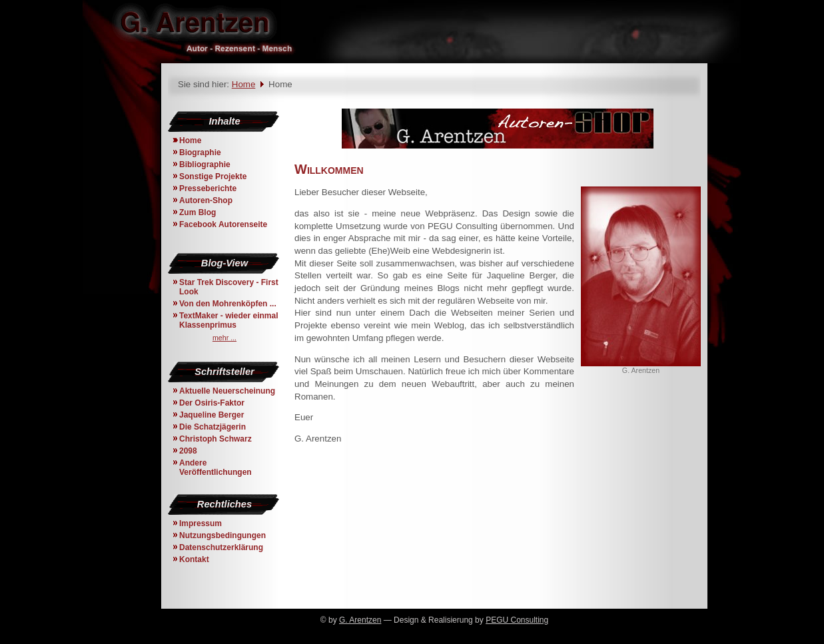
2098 (188, 451)
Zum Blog (198, 212)
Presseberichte (208, 188)
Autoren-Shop (206, 200)
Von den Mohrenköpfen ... (228, 304)
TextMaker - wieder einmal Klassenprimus (229, 320)
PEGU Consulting (517, 620)
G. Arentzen (360, 620)
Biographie (200, 153)
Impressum (201, 523)
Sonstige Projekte (213, 176)
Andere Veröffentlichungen (215, 468)
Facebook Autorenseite (223, 224)
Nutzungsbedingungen (222, 535)
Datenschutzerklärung (221, 547)
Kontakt (194, 559)
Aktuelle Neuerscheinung (227, 391)
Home (244, 84)
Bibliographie (205, 164)
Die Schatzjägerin (212, 427)
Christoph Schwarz (215, 439)
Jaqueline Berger (211, 415)
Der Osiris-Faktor (212, 403)
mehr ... (224, 338)
